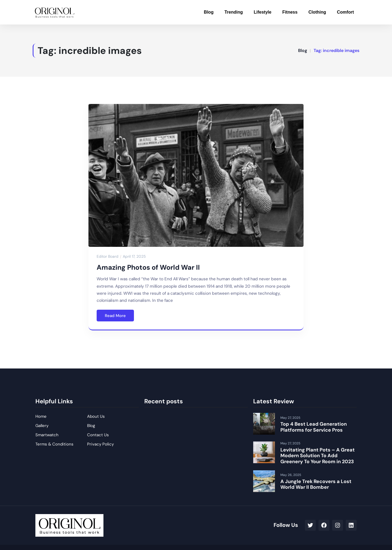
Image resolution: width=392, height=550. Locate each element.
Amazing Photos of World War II (148, 267)
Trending (234, 12)
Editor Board (108, 256)
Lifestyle (263, 12)
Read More (115, 316)
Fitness (290, 12)
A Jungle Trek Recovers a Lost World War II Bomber (316, 484)
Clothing (317, 12)
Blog (209, 12)
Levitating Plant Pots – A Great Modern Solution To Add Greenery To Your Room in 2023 (318, 456)
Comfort (345, 12)
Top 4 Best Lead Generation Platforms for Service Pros (314, 427)
